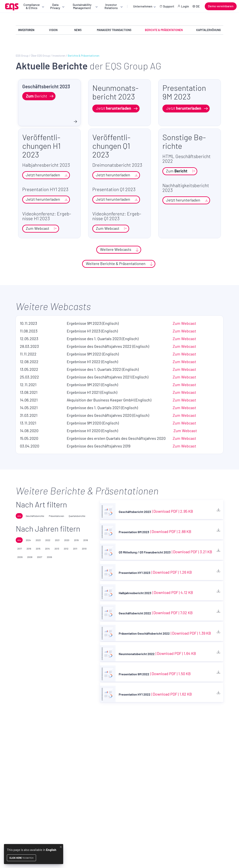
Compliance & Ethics (32, 6)
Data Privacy (55, 6)
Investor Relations (111, 6)
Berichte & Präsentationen (164, 30)
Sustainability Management (82, 6)
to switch (21, 858)
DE (198, 6)
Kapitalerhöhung (209, 30)
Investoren (59, 56)
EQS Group (22, 56)
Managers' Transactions (114, 30)
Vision (53, 30)
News (78, 30)
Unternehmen (143, 6)
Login (185, 6)
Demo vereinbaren (221, 6)
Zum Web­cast (184, 323)
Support (169, 6)
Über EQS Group (40, 56)
